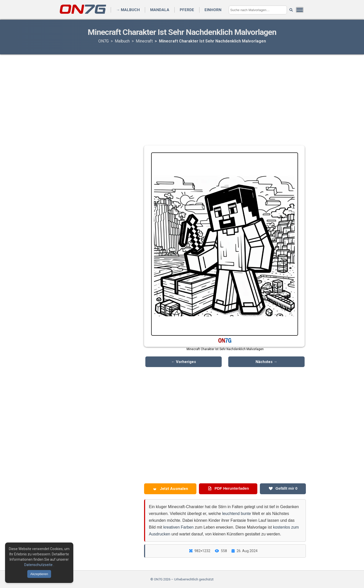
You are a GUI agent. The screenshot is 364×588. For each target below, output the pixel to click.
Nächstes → (266, 362)
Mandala (160, 10)
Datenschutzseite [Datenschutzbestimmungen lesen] (39, 565)
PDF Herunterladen (228, 488)
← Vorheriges (184, 362)
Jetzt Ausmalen (170, 489)
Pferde (187, 10)
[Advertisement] (182, 95)
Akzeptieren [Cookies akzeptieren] (39, 574)
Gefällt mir (283, 488)
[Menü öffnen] (300, 10)
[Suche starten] (291, 10)
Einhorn (213, 10)
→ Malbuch (128, 10)
